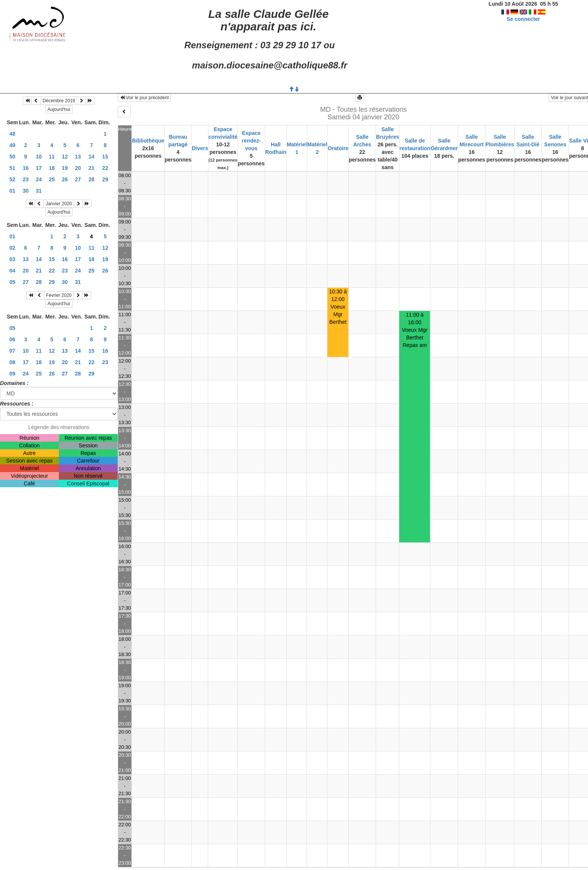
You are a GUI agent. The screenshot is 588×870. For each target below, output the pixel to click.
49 (13, 145)
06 (13, 339)
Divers (200, 148)
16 (26, 168)
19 (65, 168)
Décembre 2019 (59, 101)
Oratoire (338, 148)
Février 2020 (59, 295)
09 (13, 374)
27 (78, 179)
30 (26, 191)
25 (52, 179)
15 (105, 157)
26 (65, 179)
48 (13, 134)
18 (52, 168)
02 (13, 248)
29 (105, 179)
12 (65, 157)
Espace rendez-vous (251, 141)
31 (39, 191)
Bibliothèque (148, 141)
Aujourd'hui (59, 109)
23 (26, 179)
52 (13, 179)
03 (13, 259)
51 (13, 168)
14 (92, 157)
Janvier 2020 (59, 204)
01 (13, 191)
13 (78, 157)
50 (13, 157)
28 (92, 179)
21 (92, 168)
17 (39, 168)
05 (13, 282)
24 (39, 179)
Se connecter (523, 19)
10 (39, 157)
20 (78, 168)
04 (13, 271)
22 (105, 168)
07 (13, 351)
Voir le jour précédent (145, 98)
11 (52, 157)
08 (13, 362)
